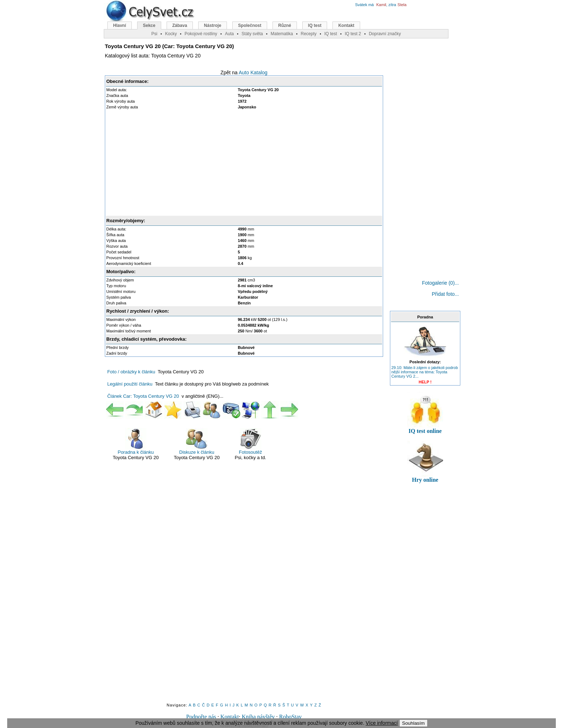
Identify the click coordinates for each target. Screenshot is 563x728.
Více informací (381, 723)
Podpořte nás (201, 717)
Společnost (250, 25)
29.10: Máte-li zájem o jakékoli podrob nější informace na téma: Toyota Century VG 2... (425, 372)
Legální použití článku (130, 384)
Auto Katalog (253, 73)
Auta (229, 34)
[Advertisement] (244, 163)
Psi (154, 34)
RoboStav (290, 717)
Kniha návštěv (258, 717)
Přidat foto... (445, 294)
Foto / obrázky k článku (131, 372)
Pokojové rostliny (201, 34)
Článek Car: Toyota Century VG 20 (143, 396)
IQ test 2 (353, 34)
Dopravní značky (385, 34)
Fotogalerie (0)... (440, 283)
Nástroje (213, 25)
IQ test (315, 25)
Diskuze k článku (197, 441)
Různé (285, 25)
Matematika (282, 34)
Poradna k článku (136, 441)
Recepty (308, 34)
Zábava (180, 25)
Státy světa (252, 34)
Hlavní (120, 25)
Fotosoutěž (250, 441)
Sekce (149, 25)
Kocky (171, 34)
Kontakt (230, 717)
